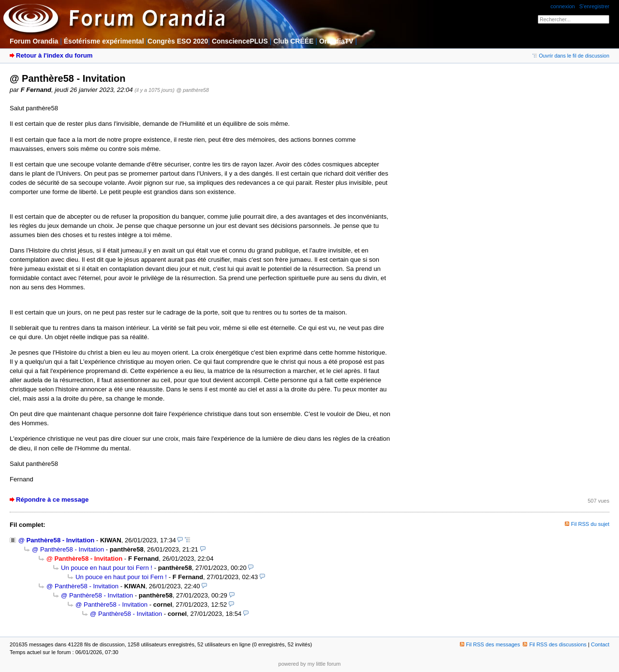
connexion (562, 6)
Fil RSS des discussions (555, 644)
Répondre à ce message (52, 500)
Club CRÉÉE (293, 41)
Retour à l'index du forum (54, 55)
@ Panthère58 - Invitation (56, 540)
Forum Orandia (34, 41)
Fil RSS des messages (490, 644)
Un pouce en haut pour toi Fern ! (107, 568)
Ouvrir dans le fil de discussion (571, 56)
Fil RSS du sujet (590, 524)
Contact (600, 644)
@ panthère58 (192, 90)
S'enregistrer (594, 6)
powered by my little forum (310, 664)
